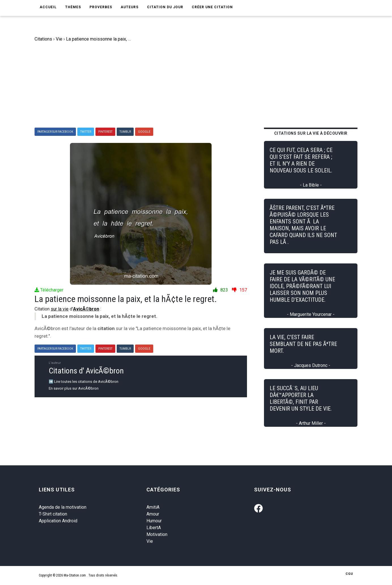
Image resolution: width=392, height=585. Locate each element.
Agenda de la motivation (63, 507)
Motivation (157, 534)
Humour (154, 521)
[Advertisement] (200, 85)
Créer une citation (212, 7)
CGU (349, 574)
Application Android (58, 521)
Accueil (48, 7)
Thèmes (73, 7)
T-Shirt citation (53, 514)
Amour (153, 514)
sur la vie (60, 309)
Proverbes (101, 7)
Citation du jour (165, 7)
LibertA (154, 528)
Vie (150, 541)
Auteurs (130, 7)
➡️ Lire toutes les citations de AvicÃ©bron (84, 382)
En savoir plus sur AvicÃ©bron (74, 388)
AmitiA (153, 507)
